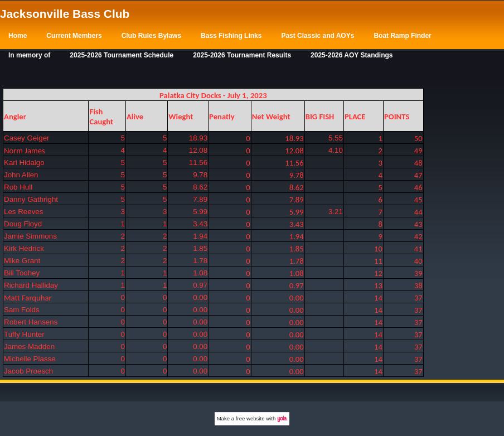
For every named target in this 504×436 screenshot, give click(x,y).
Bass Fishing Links (231, 36)
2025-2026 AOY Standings (352, 55)
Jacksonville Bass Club (65, 14)
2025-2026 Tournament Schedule (122, 55)
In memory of (29, 55)
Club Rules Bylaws (151, 36)
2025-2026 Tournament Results (242, 55)
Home (18, 36)
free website (250, 418)
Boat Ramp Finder (402, 36)
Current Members (74, 36)
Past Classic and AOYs (318, 36)
